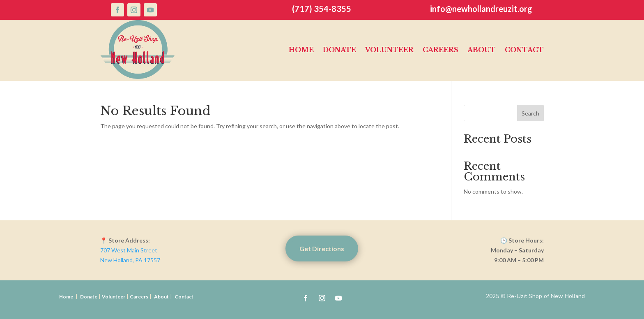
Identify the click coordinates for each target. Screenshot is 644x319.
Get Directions (322, 248)
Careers (440, 50)
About (482, 50)
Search (530, 113)
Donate (339, 50)
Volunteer (389, 50)
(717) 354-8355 (322, 9)
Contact (524, 50)
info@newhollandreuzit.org (481, 9)
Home (301, 50)
